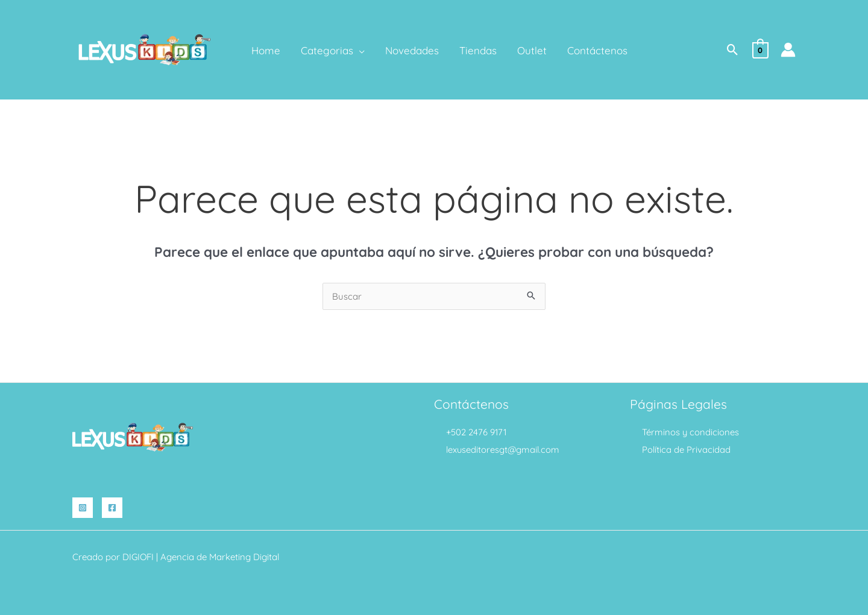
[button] (733, 50)
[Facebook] (112, 508)
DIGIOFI (138, 557)
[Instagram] (83, 508)
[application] (359, 51)
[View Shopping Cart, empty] (760, 49)
